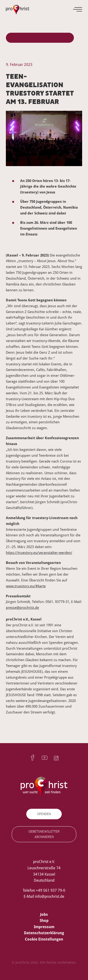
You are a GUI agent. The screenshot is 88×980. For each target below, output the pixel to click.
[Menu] (78, 9)
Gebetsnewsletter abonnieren (44, 834)
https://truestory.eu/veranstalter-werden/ (39, 552)
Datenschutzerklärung (44, 933)
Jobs (44, 914)
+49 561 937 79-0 (51, 890)
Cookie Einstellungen (44, 939)
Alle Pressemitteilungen (46, 38)
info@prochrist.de (50, 896)
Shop (44, 920)
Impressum (44, 927)
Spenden (44, 814)
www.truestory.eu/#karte (26, 586)
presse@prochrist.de (22, 607)
